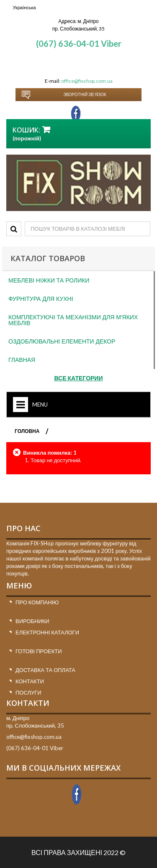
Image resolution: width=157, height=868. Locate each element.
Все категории (79, 378)
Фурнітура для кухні (41, 299)
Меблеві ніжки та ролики (49, 280)
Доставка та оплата (45, 670)
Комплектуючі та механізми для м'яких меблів (73, 320)
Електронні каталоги (47, 632)
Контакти (30, 681)
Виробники (32, 621)
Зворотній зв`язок (85, 94)
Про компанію (37, 602)
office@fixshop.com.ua (87, 81)
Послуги (28, 692)
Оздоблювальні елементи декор (62, 341)
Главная (22, 360)
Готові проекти (39, 651)
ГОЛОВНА (27, 431)
